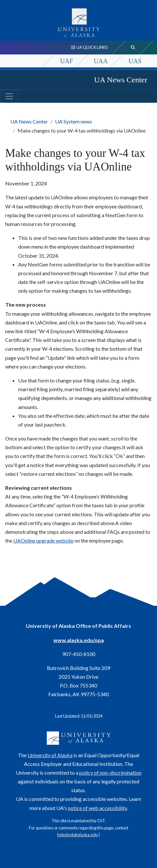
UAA (101, 61)
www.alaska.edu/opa (79, 640)
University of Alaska (50, 755)
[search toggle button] (133, 48)
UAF (67, 61)
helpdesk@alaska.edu (78, 835)
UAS (135, 61)
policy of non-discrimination (110, 773)
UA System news (73, 121)
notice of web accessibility (97, 808)
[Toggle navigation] (9, 96)
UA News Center (121, 80)
